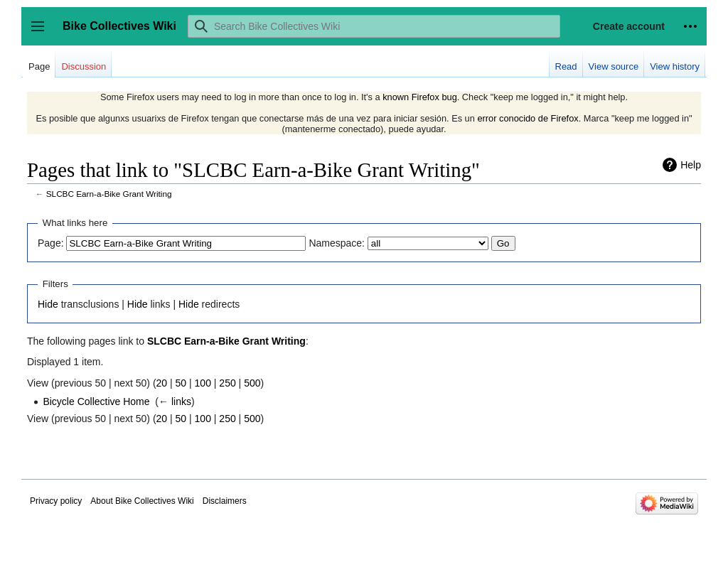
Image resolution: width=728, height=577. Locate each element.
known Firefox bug (420, 97)
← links (175, 401)
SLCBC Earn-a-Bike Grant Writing (109, 194)
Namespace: (337, 243)
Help (691, 165)
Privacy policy (56, 501)
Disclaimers (225, 501)
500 (252, 383)
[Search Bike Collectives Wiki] (374, 26)
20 (162, 383)
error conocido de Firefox (528, 118)
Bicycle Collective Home (96, 401)
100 (203, 383)
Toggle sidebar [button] (42, 33)
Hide (48, 304)
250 (227, 383)
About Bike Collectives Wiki (142, 501)
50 (181, 383)
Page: (51, 243)
